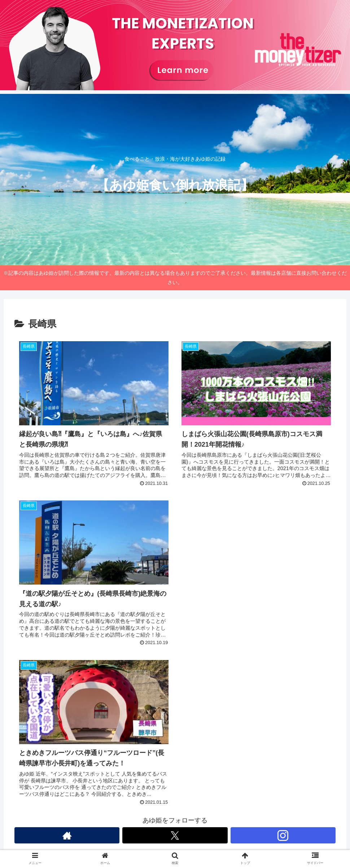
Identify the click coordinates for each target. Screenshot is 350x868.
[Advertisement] (256, 546)
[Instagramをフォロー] (283, 835)
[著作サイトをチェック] (67, 835)
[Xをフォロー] (175, 835)
